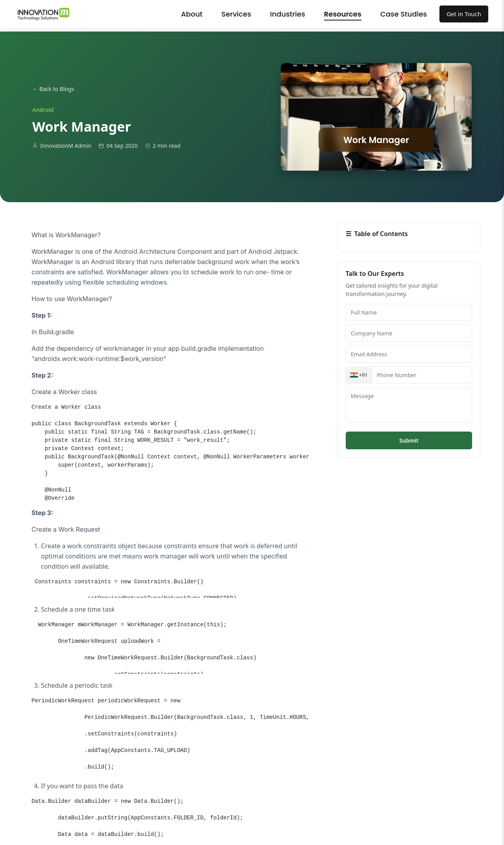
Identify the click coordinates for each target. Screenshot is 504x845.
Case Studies (404, 14)
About (192, 14)
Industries (288, 14)
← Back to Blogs (53, 89)
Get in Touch (464, 14)
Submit (409, 440)
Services (236, 14)
